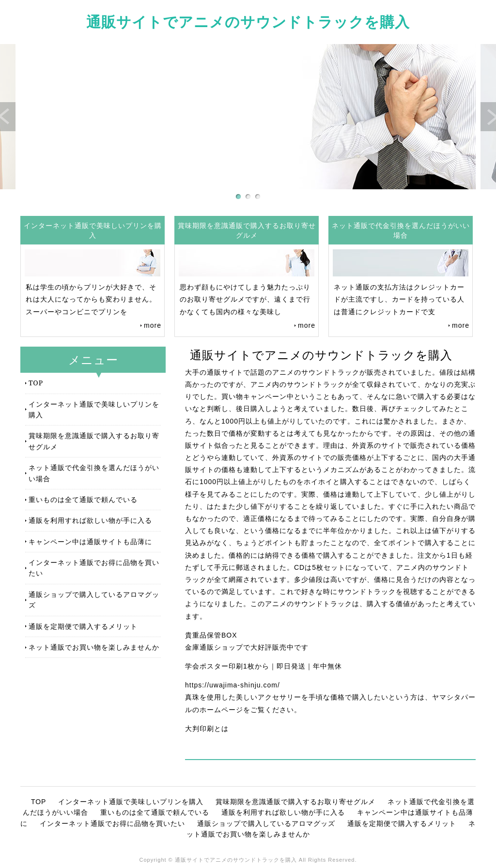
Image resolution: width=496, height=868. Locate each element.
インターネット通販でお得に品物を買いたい (94, 568)
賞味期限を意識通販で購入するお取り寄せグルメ (94, 441)
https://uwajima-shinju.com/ (232, 685)
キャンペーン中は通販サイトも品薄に (90, 541)
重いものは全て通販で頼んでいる (83, 499)
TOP (36, 383)
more (153, 325)
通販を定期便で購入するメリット (83, 626)
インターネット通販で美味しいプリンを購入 (94, 409)
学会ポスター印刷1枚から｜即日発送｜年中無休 (263, 666)
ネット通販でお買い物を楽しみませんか (94, 647)
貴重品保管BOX (211, 635)
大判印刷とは (207, 729)
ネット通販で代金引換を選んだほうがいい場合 (94, 473)
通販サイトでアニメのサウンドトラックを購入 (248, 22)
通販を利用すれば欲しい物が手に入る (90, 520)
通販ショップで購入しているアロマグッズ (94, 600)
